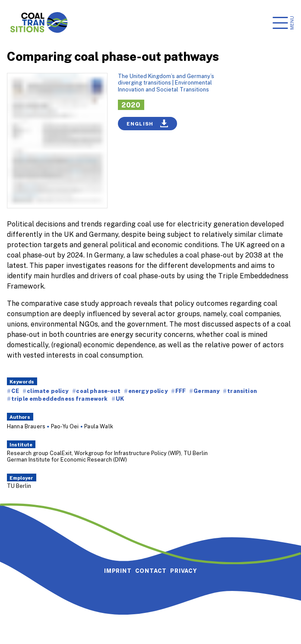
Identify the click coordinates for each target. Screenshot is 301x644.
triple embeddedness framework (60, 399)
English (147, 123)
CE (15, 391)
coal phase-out (98, 391)
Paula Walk (99, 426)
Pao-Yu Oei (65, 426)
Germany (206, 391)
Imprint (118, 571)
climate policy (48, 391)
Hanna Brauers (26, 426)
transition (242, 391)
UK (120, 399)
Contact (151, 571)
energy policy (148, 391)
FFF (181, 391)
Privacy (184, 571)
